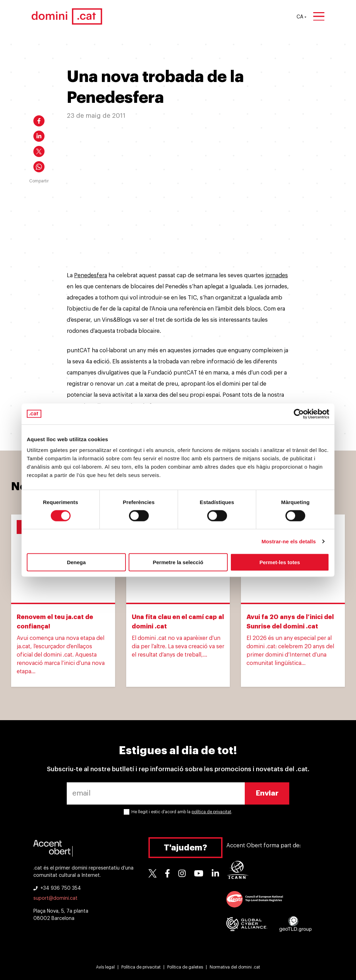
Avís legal (105, 967)
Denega (76, 562)
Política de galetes (185, 967)
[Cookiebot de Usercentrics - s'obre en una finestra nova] (299, 414)
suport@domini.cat (55, 898)
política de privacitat (211, 812)
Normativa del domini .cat (235, 967)
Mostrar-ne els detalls (289, 541)
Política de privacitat (141, 967)
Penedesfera (91, 275)
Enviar (267, 793)
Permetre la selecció (178, 562)
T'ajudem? (185, 848)
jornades (277, 275)
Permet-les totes (280, 562)
